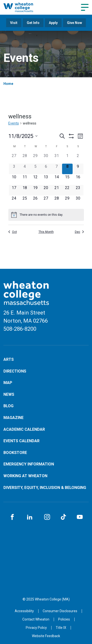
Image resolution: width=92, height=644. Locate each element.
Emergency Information (29, 464)
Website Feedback (46, 636)
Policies (64, 619)
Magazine (13, 418)
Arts (9, 359)
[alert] (46, 215)
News (9, 394)
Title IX (61, 628)
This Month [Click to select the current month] (46, 232)
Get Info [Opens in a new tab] (33, 23)
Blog (8, 406)
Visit (14, 23)
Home (8, 84)
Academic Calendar (24, 429)
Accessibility (24, 611)
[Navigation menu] (85, 7)
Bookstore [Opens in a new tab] (15, 453)
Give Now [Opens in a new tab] (74, 23)
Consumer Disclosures (60, 611)
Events (14, 123)
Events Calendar (21, 441)
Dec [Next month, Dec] (79, 232)
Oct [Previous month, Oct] (13, 232)
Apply (53, 23)
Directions (15, 371)
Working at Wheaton (25, 476)
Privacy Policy (36, 628)
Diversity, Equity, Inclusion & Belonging (45, 488)
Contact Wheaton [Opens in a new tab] (36, 619)
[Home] (23, 7)
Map (8, 383)
